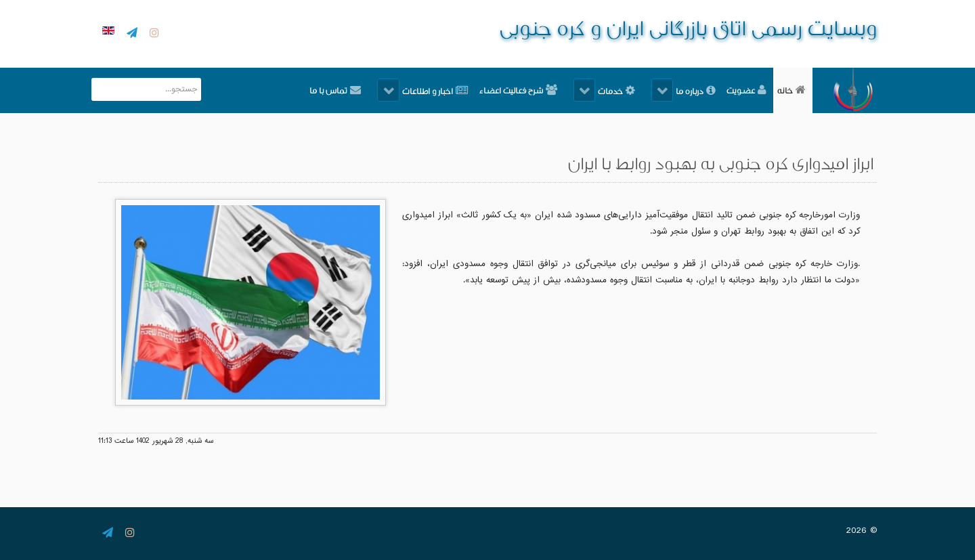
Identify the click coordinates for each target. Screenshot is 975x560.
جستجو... (201, 78)
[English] (107, 32)
